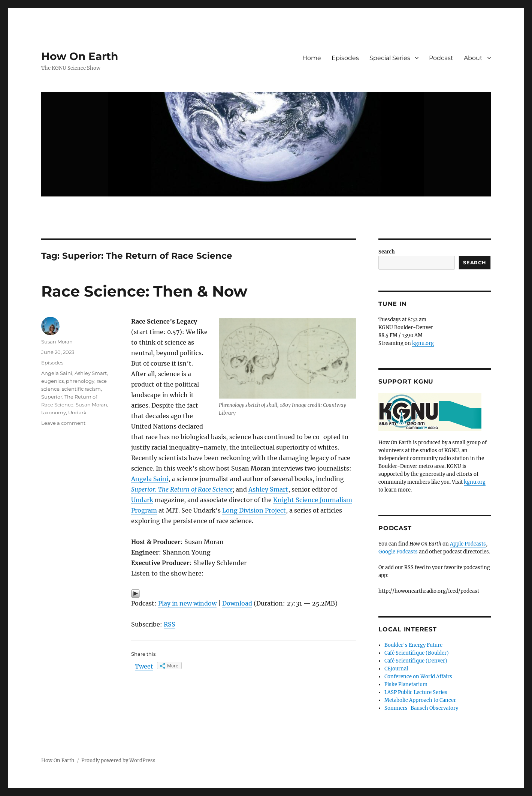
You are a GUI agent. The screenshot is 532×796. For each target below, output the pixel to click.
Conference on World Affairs (418, 677)
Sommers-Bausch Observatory (421, 708)
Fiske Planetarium (406, 684)
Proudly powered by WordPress (118, 761)
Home (312, 58)
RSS (170, 624)
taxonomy (54, 412)
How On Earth (80, 56)
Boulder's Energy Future (413, 645)
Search (387, 252)
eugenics (52, 381)
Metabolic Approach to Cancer (420, 700)
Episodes (345, 58)
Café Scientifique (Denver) (416, 661)
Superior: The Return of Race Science (182, 489)
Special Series (390, 58)
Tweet (144, 666)
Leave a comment (63, 423)
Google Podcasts (398, 552)
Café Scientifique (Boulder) (417, 653)
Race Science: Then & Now (144, 291)
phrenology (80, 381)
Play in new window (187, 603)
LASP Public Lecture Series (416, 692)
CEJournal (396, 669)
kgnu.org (423, 343)
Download (237, 603)
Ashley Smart (268, 489)
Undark (142, 500)
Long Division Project (254, 510)
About (473, 58)
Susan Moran (57, 342)
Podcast (441, 58)
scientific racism (81, 389)
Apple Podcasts (468, 544)
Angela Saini (150, 479)
